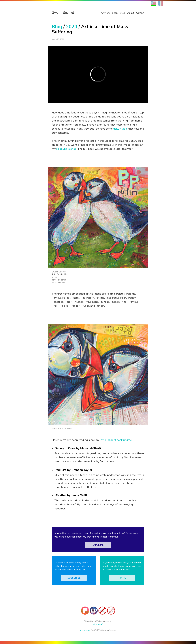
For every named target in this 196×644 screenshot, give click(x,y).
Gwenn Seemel (63, 13)
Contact (140, 13)
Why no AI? (98, 624)
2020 (72, 27)
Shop (115, 13)
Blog (123, 13)
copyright (85, 630)
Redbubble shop (66, 149)
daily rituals (120, 129)
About (131, 13)
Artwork (105, 13)
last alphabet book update (116, 440)
